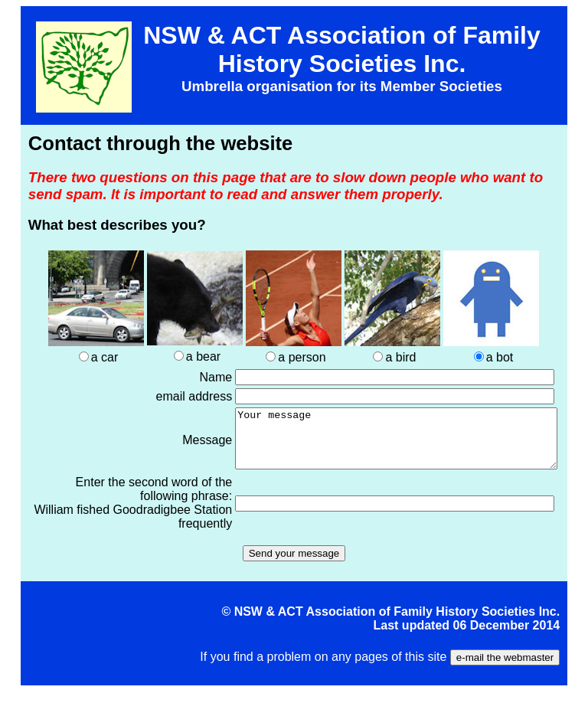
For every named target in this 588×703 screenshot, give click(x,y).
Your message (377, 444)
